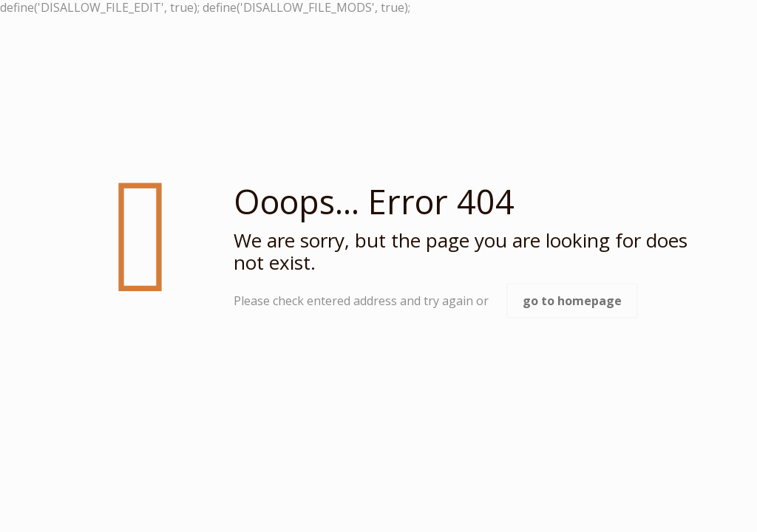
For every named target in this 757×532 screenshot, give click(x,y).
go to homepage (572, 301)
